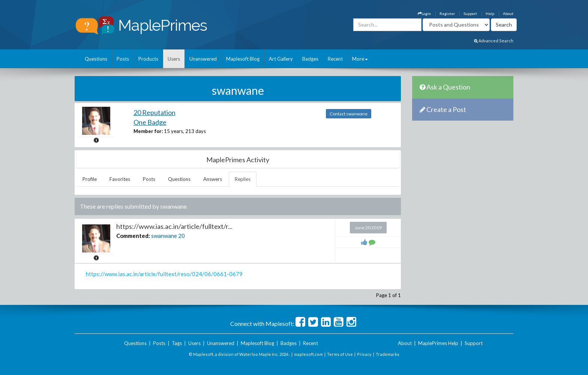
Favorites (120, 179)
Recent (335, 59)
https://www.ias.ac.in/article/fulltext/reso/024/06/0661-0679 (164, 274)
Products (148, 59)
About (508, 13)
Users (174, 59)
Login (424, 13)
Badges (310, 59)
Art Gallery (281, 59)
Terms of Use (340, 354)
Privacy (364, 354)
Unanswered (203, 59)
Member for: (148, 131)
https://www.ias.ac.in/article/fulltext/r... (174, 226)
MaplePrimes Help (438, 343)
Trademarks (388, 354)
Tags (177, 343)
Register (447, 13)
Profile (90, 179)
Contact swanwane (349, 114)
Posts (123, 59)
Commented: (133, 236)
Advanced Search (494, 41)
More (360, 59)
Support (470, 13)
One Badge (150, 122)
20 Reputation (154, 112)
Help (490, 13)
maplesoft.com (308, 354)
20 (181, 236)
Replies (243, 179)
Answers (213, 179)
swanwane (164, 236)
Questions (96, 59)
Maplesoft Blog (243, 59)
